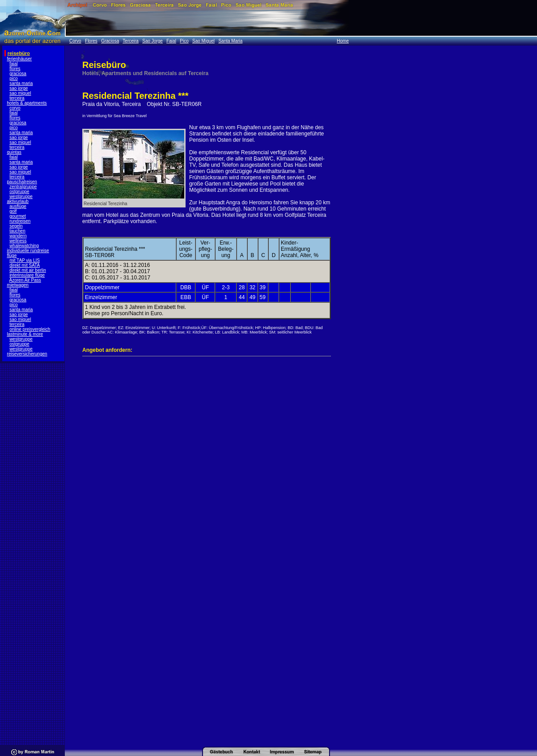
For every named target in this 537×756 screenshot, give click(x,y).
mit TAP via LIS (25, 260)
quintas (14, 152)
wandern (18, 236)
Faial (171, 41)
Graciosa (110, 41)
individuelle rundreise (28, 251)
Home (343, 41)
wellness (18, 241)
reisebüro (19, 53)
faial (13, 64)
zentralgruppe (23, 187)
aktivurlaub (18, 201)
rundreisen (20, 221)
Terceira (131, 41)
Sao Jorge (152, 41)
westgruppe (21, 196)
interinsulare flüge (27, 275)
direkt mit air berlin (28, 270)
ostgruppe (19, 192)
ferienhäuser (20, 59)
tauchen (17, 231)
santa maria (21, 83)
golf (13, 211)
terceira (17, 98)
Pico (184, 41)
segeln (16, 226)
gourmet (18, 216)
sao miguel (20, 93)
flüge (12, 256)
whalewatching (24, 246)
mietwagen (18, 285)
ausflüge (18, 206)
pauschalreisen (22, 182)
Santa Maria (230, 41)
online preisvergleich (30, 329)
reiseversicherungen (27, 354)
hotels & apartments (27, 103)
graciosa (18, 74)
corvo (15, 108)
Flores (91, 41)
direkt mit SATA (25, 265)
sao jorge (19, 88)
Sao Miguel (203, 41)
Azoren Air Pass (25, 280)
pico (13, 78)
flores (15, 69)
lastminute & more (25, 334)
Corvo (75, 41)
